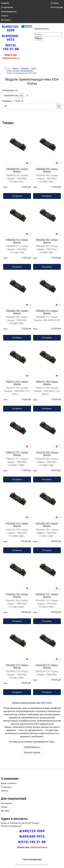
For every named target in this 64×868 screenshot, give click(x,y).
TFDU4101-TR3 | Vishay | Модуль (47, 454)
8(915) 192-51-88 (11, 47)
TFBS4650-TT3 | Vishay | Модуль (17, 241)
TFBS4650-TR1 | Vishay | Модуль (17, 170)
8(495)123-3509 (11, 29)
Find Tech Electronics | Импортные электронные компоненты (32, 865)
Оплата (5, 16)
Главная (5, 3)
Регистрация (57, 7)
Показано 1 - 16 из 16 (13, 101)
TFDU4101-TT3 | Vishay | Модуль (17, 525)
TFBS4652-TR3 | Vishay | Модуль (17, 312)
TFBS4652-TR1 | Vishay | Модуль (47, 241)
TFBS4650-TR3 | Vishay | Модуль (47, 170)
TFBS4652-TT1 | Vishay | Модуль (47, 312)
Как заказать (7, 803)
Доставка (6, 20)
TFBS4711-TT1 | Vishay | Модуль (17, 454)
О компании (7, 7)
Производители (9, 12)
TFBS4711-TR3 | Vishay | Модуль (47, 383)
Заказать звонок (32, 752)
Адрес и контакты (9, 783)
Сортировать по (10, 90)
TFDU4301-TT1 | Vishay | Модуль (47, 596)
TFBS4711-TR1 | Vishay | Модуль (17, 383)
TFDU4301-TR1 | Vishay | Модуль (47, 525)
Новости (5, 791)
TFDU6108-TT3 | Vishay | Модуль (47, 666)
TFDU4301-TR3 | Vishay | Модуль (17, 596)
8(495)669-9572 (11, 38)
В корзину (17, 196)
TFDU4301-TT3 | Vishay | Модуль (17, 666)
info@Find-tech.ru (32, 747)
